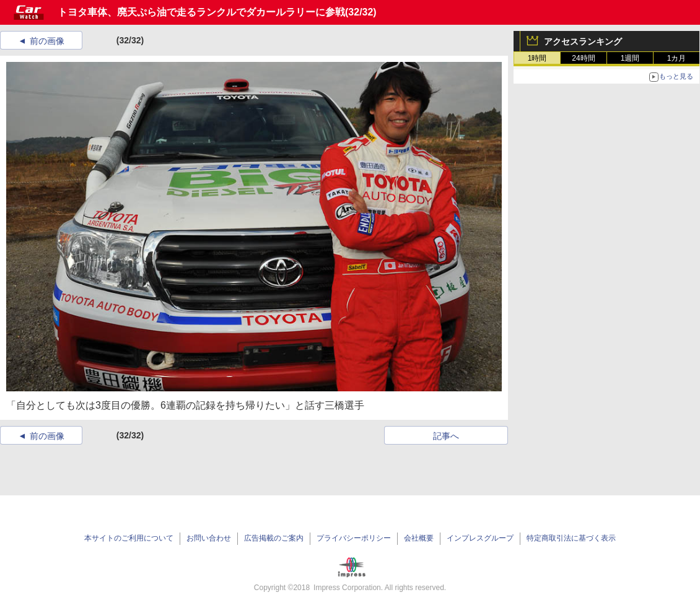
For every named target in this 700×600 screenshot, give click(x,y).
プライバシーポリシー (354, 538)
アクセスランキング (583, 41)
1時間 (537, 58)
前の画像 (47, 41)
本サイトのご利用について (129, 538)
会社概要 (419, 538)
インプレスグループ (480, 538)
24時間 (583, 58)
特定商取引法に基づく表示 (571, 538)
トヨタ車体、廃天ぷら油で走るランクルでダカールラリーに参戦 (201, 12)
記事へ (446, 436)
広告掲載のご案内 (274, 538)
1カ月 (677, 58)
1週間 (630, 58)
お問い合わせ (209, 538)
